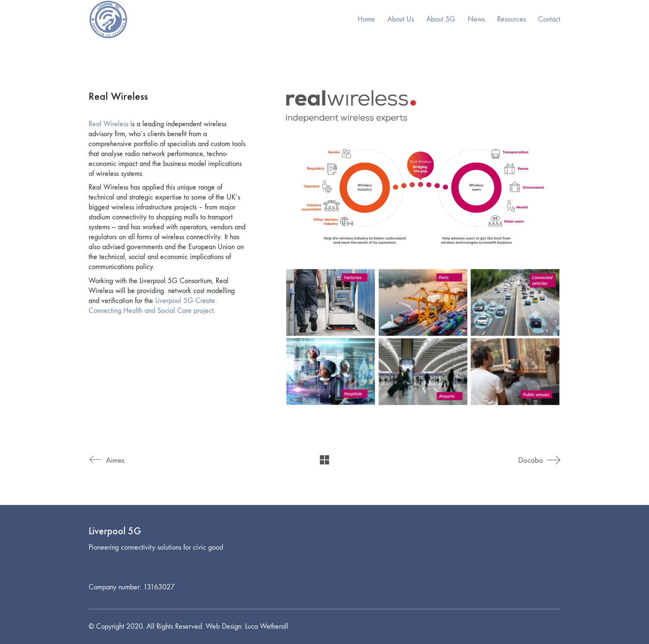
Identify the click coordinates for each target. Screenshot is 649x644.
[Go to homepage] (108, 19)
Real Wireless (108, 124)
